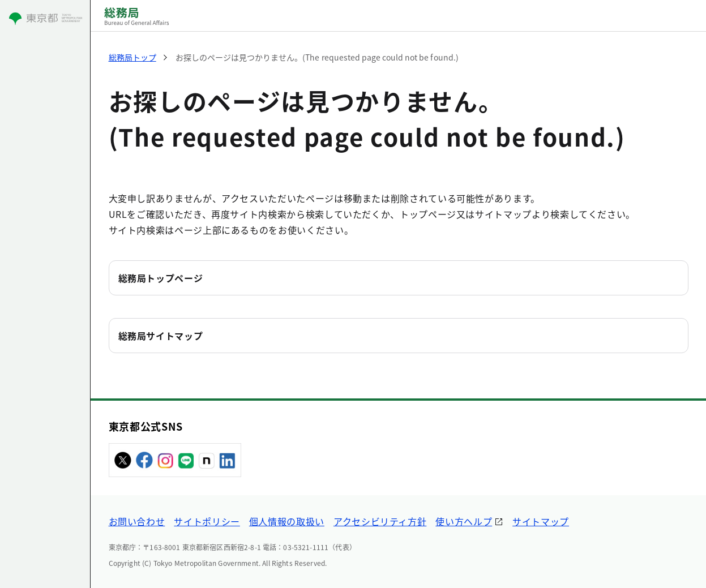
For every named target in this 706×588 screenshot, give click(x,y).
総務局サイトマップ (161, 336)
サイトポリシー (207, 521)
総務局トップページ (161, 278)
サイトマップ (541, 521)
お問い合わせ (137, 521)
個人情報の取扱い (287, 521)
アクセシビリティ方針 (380, 521)
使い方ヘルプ (464, 521)
